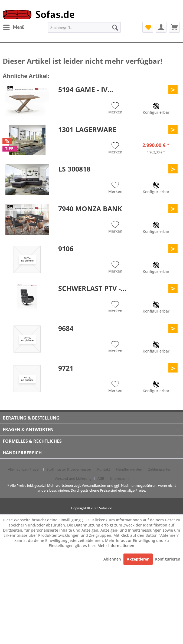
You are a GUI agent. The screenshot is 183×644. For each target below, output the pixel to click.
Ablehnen (113, 559)
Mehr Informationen (116, 546)
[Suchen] (115, 27)
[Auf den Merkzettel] (115, 109)
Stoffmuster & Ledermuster (69, 469)
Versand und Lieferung (73, 478)
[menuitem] (14, 27)
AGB (101, 478)
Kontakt (104, 469)
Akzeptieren (138, 559)
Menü (14, 26)
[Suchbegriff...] (84, 27)
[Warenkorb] (174, 27)
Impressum (119, 478)
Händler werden (129, 469)
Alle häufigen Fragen (24, 469)
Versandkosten (94, 485)
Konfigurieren (168, 559)
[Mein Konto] (161, 27)
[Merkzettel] (148, 27)
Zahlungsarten (160, 469)
